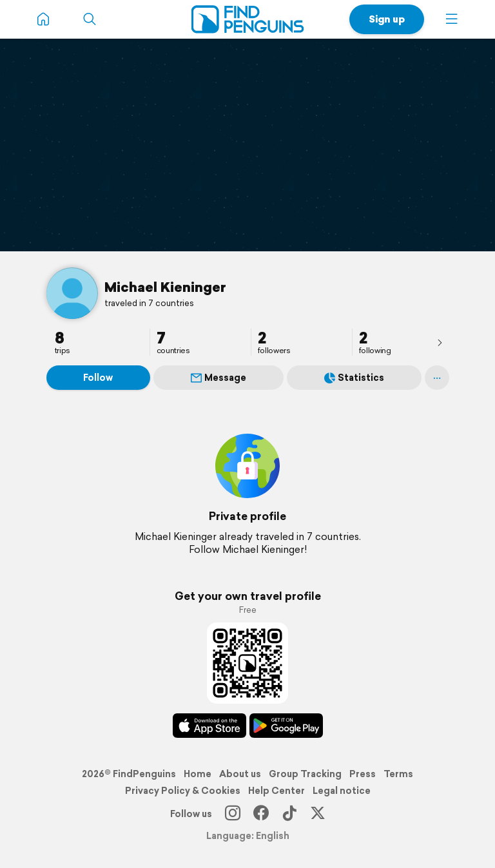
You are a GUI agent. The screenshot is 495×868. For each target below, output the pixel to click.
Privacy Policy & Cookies (183, 791)
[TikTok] (289, 814)
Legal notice (342, 791)
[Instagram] (233, 814)
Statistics (354, 378)
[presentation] (440, 342)
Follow (98, 378)
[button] (452, 19)
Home (198, 774)
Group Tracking (305, 774)
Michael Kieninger (165, 287)
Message (218, 378)
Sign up (387, 19)
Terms (398, 774)
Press (363, 774)
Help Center (277, 791)
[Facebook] (261, 814)
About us (240, 774)
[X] (318, 814)
